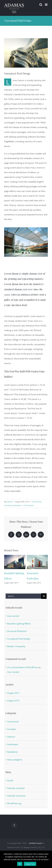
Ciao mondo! (13, 616)
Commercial (36, 502)
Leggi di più (30, 864)
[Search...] (23, 596)
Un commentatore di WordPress (22, 667)
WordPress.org (14, 803)
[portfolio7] (26, 53)
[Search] (44, 596)
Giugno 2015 (13, 701)
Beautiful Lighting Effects (19, 624)
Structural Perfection (17, 631)
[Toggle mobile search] (41, 5)
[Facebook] (14, 825)
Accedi (10, 780)
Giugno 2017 (13, 693)
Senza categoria (14, 760)
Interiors (11, 737)
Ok (20, 864)
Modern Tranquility (16, 646)
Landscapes (17, 505)
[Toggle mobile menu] (46, 5)
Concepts (8, 505)
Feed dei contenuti (16, 788)
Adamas (10, 502)
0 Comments (29, 505)
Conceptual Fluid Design (19, 639)
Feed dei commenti (16, 796)
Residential (12, 752)
